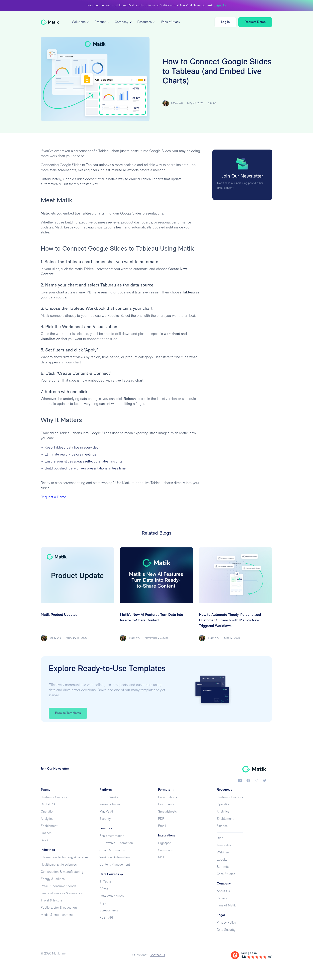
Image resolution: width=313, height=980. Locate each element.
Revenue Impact (111, 805)
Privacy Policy (226, 923)
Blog (220, 838)
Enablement (49, 826)
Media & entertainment (57, 915)
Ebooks (222, 860)
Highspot (164, 843)
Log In (225, 22)
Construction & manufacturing (62, 872)
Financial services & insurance (62, 893)
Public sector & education (59, 908)
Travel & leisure (51, 901)
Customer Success (54, 797)
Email (162, 826)
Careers (222, 898)
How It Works (109, 797)
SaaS (44, 840)
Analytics (47, 819)
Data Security (226, 930)
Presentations (167, 797)
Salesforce (165, 850)
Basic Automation (112, 836)
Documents (166, 805)
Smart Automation (112, 850)
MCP (162, 858)
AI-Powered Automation (116, 843)
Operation (48, 812)
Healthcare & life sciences (59, 865)
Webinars (223, 853)
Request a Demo (53, 497)
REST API (106, 918)
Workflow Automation (115, 858)
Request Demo (255, 22)
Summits (223, 867)
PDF (161, 819)
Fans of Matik (171, 22)
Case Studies (226, 874)
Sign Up (220, 6)
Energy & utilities (53, 879)
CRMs (104, 889)
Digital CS (48, 805)
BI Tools (105, 882)
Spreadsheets (109, 911)
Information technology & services (64, 858)
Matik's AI (106, 812)
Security (105, 819)
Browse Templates (68, 724)
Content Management (115, 865)
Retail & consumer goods (58, 886)
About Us (223, 891)
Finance (46, 833)
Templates (224, 845)
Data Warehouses (111, 896)
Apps (103, 903)
